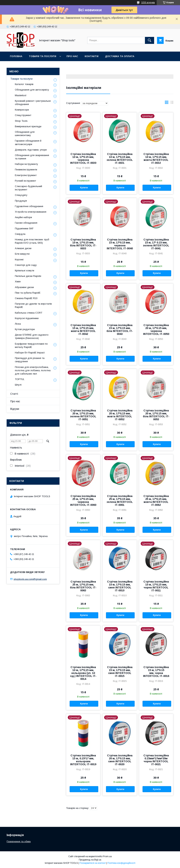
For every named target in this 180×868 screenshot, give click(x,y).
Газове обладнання (26, 223)
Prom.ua (107, 856)
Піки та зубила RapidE (28, 293)
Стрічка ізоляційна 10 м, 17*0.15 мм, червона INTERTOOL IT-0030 (83, 158)
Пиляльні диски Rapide (28, 276)
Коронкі (19, 260)
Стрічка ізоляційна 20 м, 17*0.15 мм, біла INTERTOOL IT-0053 (156, 415)
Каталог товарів (24, 84)
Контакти (92, 56)
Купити (84, 188)
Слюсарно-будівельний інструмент (28, 188)
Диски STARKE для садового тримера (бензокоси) (32, 336)
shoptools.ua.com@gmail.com (30, 579)
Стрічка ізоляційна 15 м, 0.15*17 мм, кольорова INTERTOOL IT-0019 (83, 760)
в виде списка (172, 103)
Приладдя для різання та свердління (30, 360)
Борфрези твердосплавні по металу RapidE (31, 345)
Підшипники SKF (24, 228)
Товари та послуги (43, 56)
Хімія (18, 282)
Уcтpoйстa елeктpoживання (31, 212)
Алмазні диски (23, 248)
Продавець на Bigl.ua (90, 860)
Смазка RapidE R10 (26, 298)
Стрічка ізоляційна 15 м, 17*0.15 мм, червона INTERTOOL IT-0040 (120, 244)
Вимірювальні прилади (28, 126)
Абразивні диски (24, 287)
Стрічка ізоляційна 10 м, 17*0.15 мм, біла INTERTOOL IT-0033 (83, 244)
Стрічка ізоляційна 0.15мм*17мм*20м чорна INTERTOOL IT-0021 (156, 760)
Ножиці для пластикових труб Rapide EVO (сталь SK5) (32, 241)
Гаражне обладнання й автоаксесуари (28, 142)
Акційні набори (23, 217)
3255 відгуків (148, 3)
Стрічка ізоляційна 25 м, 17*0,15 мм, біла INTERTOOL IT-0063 (83, 586)
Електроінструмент (26, 175)
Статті (14, 394)
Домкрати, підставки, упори (31, 150)
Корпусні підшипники (27, 318)
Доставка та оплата (120, 56)
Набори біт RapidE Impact (30, 353)
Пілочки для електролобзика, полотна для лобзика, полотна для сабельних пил (33, 370)
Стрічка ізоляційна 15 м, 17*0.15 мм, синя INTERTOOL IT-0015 (120, 672)
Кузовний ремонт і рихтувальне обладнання (33, 103)
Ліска (18, 324)
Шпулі (18, 385)
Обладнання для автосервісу (32, 90)
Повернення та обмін (19, 841)
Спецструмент (23, 115)
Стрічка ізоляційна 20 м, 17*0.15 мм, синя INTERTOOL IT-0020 (120, 760)
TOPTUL (20, 379)
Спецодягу (21, 195)
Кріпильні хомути (25, 271)
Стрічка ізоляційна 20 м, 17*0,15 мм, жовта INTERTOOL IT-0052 (120, 415)
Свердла (20, 234)
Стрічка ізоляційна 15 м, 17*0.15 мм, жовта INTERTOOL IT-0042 (83, 330)
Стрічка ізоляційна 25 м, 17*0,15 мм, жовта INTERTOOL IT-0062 (156, 500)
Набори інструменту (26, 164)
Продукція (21, 201)
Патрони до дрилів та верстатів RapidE (33, 305)
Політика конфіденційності (121, 863)
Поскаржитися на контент (93, 863)
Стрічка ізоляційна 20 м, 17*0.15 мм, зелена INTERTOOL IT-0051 (83, 415)
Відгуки (15, 409)
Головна (16, 56)
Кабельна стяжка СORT (29, 313)
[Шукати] (150, 40)
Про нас (72, 56)
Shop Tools (21, 121)
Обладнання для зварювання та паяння (32, 157)
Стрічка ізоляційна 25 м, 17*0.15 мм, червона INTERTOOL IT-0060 (83, 500)
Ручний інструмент (25, 181)
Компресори (22, 110)
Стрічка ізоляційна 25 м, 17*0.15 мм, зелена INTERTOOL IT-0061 (120, 500)
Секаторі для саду (26, 265)
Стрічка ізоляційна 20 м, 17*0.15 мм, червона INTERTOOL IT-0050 (156, 330)
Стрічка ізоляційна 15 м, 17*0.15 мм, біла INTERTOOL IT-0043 (120, 330)
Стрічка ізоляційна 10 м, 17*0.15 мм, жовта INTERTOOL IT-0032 (156, 158)
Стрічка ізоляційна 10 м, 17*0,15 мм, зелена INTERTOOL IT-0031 (120, 158)
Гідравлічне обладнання (29, 206)
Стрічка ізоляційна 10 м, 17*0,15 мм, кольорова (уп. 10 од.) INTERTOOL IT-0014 (83, 673)
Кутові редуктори (25, 329)
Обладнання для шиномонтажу (25, 134)
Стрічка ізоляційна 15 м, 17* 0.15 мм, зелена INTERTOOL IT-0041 (156, 244)
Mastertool (21, 95)
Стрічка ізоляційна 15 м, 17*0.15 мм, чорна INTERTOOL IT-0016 (156, 672)
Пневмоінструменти (26, 170)
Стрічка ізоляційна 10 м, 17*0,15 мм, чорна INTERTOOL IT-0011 (156, 586)
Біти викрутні (22, 254)
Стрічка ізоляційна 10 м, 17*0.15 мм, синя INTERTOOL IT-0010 (120, 586)
